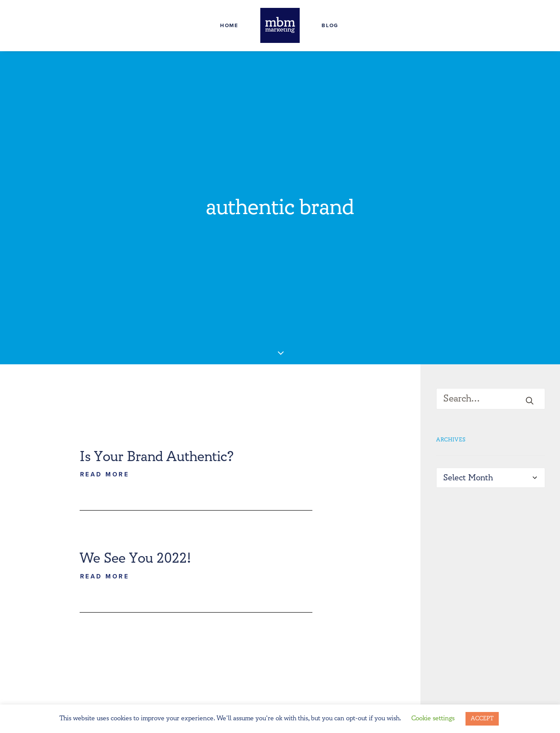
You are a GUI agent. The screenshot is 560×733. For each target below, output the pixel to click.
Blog (330, 25)
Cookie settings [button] (433, 718)
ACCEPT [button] (482, 719)
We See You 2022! (135, 516)
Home (229, 25)
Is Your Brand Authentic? (157, 414)
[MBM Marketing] (280, 25)
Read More (105, 432)
